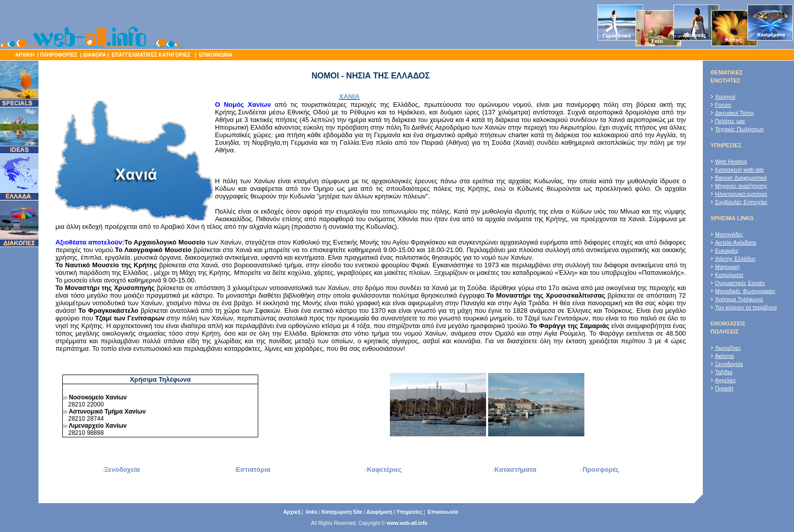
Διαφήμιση (380, 512)
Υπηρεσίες (409, 512)
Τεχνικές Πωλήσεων (740, 129)
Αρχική (292, 512)
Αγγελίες (725, 380)
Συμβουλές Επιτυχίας (741, 202)
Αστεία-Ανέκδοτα (736, 242)
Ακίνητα (724, 356)
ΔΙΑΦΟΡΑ (94, 55)
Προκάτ (724, 388)
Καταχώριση (342, 512)
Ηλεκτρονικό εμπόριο (741, 194)
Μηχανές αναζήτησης (741, 186)
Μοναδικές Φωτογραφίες (745, 291)
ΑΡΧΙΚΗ (25, 55)
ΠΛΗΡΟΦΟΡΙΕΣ (59, 55)
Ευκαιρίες (727, 251)
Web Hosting (731, 161)
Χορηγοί (725, 97)
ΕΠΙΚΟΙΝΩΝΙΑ (215, 55)
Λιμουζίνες (728, 348)
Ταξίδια (724, 372)
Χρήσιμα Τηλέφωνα (739, 299)
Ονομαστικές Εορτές (740, 283)
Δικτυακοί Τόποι (734, 113)
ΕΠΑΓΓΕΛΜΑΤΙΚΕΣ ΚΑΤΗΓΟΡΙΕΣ (152, 55)
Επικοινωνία (443, 512)
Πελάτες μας (730, 121)
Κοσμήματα (729, 275)
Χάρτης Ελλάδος (736, 259)
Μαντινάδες (729, 234)
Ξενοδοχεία (729, 364)
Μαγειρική (727, 267)
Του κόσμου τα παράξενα (746, 307)
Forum (723, 105)
